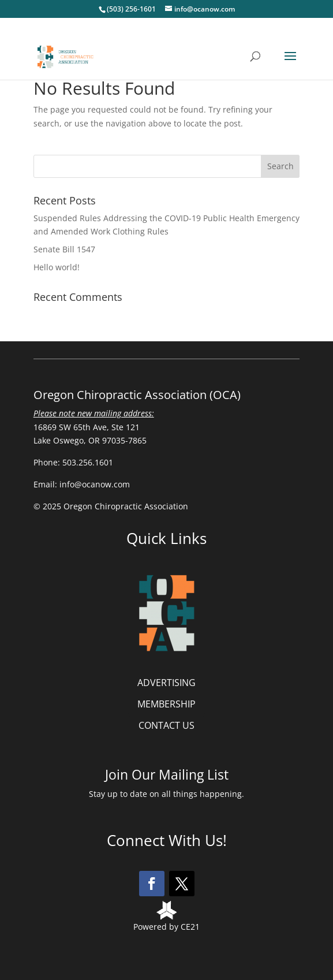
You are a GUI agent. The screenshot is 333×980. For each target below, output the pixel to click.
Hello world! (57, 267)
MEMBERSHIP (166, 704)
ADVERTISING (166, 683)
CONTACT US (166, 725)
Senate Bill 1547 (64, 249)
